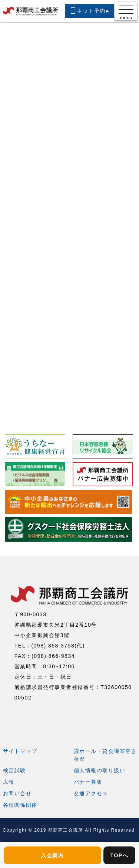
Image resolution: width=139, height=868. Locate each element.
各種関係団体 (20, 805)
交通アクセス (91, 793)
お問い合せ (17, 793)
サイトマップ (20, 751)
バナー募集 (88, 782)
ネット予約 (89, 10)
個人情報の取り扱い (100, 770)
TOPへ (120, 855)
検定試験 (14, 770)
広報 (9, 782)
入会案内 (52, 855)
